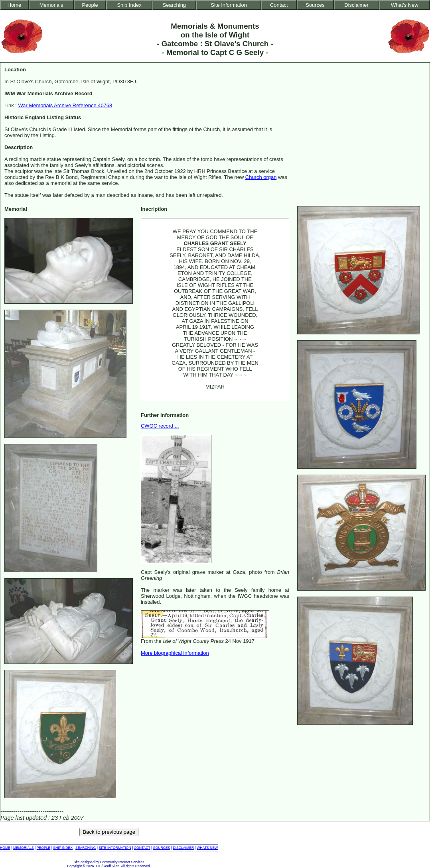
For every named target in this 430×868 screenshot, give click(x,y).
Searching (174, 5)
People (90, 5)
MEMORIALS (24, 848)
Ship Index (129, 5)
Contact (279, 5)
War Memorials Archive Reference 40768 (65, 105)
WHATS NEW (207, 848)
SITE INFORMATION (115, 848)
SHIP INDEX (63, 848)
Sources (315, 5)
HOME (5, 848)
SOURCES (162, 848)
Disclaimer (356, 5)
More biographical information (175, 653)
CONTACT (142, 848)
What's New (405, 5)
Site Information (229, 5)
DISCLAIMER (183, 848)
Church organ (261, 177)
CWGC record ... (160, 426)
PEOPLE (44, 848)
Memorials (51, 5)
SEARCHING (86, 848)
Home (15, 5)
